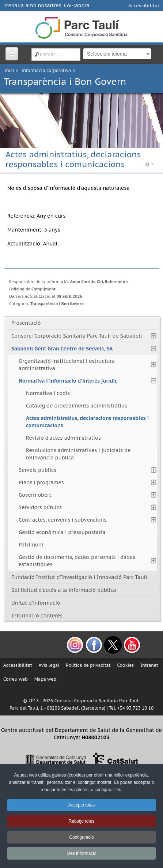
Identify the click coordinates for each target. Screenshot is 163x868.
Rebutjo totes (82, 821)
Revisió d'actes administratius (63, 438)
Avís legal (49, 665)
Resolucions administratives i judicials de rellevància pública (78, 454)
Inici (9, 70)
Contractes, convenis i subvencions (62, 520)
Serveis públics (37, 470)
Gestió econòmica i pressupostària (62, 532)
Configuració (81, 837)
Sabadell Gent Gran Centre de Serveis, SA (62, 349)
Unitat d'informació (36, 603)
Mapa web (45, 679)
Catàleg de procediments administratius (77, 406)
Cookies (125, 665)
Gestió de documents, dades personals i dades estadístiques (77, 561)
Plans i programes (41, 482)
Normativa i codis (48, 393)
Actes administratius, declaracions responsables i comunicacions (87, 422)
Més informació (81, 853)
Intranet (149, 665)
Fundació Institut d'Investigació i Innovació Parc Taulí (79, 577)
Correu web (16, 679)
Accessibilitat (144, 6)
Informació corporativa (46, 70)
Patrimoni (31, 545)
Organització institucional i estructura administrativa (67, 365)
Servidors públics (40, 507)
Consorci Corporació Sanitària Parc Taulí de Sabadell (77, 336)
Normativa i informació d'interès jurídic (68, 381)
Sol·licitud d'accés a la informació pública (64, 590)
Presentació (26, 323)
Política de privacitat (88, 665)
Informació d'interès (37, 616)
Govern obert (35, 495)
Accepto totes (82, 805)
